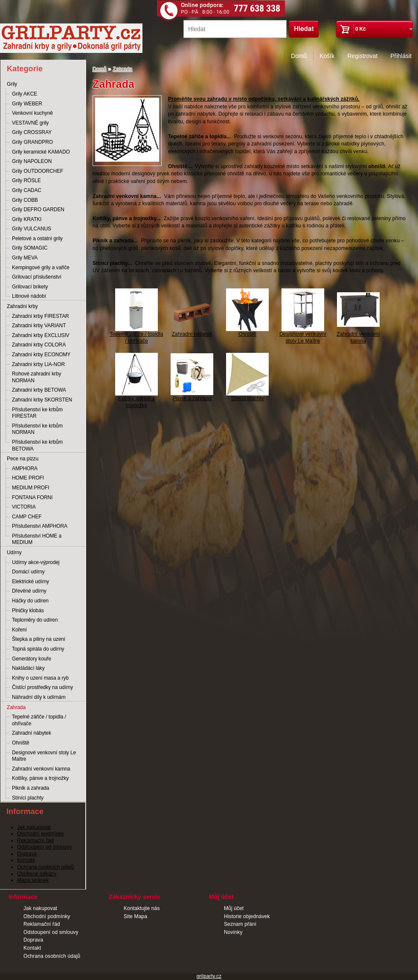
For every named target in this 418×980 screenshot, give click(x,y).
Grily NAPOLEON (32, 161)
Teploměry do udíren (35, 620)
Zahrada (16, 707)
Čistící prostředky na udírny (42, 687)
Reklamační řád (35, 840)
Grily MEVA (25, 258)
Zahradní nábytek (32, 733)
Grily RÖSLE (26, 180)
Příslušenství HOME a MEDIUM (37, 539)
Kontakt (26, 860)
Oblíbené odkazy (37, 874)
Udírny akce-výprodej (36, 562)
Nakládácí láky (28, 668)
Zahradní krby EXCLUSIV (41, 335)
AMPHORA (25, 468)
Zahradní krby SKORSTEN (42, 400)
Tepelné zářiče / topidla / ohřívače (39, 720)
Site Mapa (135, 916)
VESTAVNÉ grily (30, 123)
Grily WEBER (27, 104)
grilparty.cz (209, 976)
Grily (12, 84)
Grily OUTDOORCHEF (38, 171)
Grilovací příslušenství (37, 277)
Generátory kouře (32, 659)
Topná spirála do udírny (38, 649)
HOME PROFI (28, 478)
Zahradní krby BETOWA (39, 390)
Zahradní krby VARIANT (39, 326)
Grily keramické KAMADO (41, 152)
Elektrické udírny (30, 582)
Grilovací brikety (30, 287)
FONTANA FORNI (32, 497)
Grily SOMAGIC (30, 248)
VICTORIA (24, 507)
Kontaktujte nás (142, 908)
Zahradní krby (22, 306)
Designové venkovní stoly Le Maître (44, 756)
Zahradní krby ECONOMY (41, 355)
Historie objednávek (247, 916)
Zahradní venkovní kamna (41, 769)
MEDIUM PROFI (30, 488)
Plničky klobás (28, 611)
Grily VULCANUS (32, 229)
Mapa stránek (33, 880)
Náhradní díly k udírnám (39, 697)
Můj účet (234, 908)
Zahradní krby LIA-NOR (38, 364)
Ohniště (21, 743)
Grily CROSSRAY (32, 132)
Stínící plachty (28, 798)
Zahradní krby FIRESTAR (41, 316)
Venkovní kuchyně (32, 113)
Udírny (14, 553)
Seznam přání (240, 924)
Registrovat (362, 56)
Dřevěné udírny (29, 591)
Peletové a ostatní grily (37, 238)
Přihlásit (401, 56)
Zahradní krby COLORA (39, 345)
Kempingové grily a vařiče (41, 268)
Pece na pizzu (23, 459)
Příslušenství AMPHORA (40, 526)
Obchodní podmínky (40, 834)
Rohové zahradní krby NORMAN (36, 377)
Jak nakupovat (34, 827)
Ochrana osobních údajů (45, 867)
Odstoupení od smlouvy (45, 847)
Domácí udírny (28, 572)
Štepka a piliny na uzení (39, 639)
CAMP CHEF (27, 517)
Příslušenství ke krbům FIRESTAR (37, 413)
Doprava (27, 854)
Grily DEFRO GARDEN (38, 209)
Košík (327, 56)
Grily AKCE (25, 94)
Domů (299, 56)
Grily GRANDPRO (32, 142)
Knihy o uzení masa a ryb (40, 678)
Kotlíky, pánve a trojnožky (40, 778)
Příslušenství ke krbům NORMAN (37, 429)
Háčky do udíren (30, 601)
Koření (19, 630)
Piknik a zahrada (30, 788)
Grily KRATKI (27, 219)
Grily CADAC (27, 190)
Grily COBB (25, 200)
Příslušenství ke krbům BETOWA (37, 445)
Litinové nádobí (29, 296)
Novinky (233, 932)
